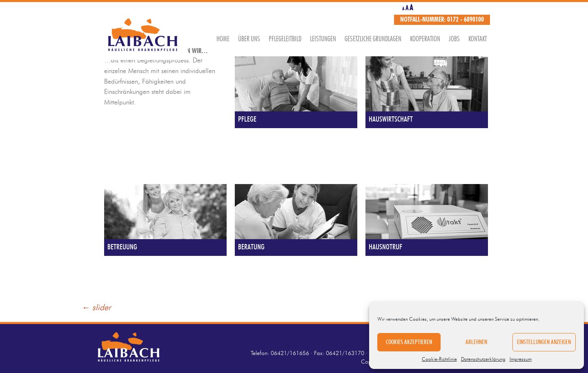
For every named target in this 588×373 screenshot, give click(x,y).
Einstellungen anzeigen (544, 342)
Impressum (521, 359)
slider (96, 308)
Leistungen (323, 39)
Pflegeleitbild (285, 39)
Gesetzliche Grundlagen (373, 39)
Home (223, 39)
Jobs (454, 39)
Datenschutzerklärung (483, 359)
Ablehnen (476, 342)
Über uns (249, 39)
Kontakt (478, 39)
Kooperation (425, 39)
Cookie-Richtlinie (439, 359)
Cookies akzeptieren (409, 342)
